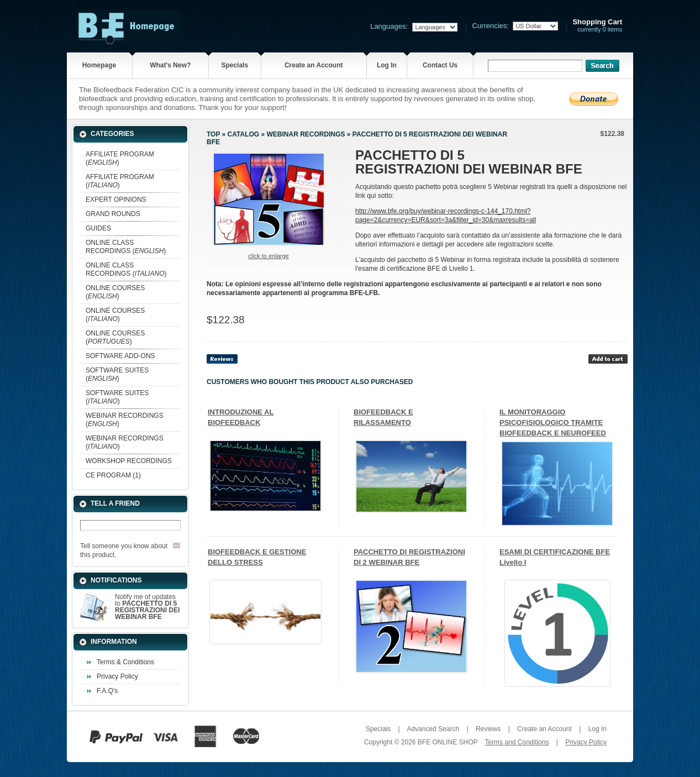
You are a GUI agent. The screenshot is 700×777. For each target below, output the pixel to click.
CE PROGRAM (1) (113, 475)
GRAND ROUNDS (113, 214)
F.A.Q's (107, 691)
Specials (235, 65)
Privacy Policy (117, 676)
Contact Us (440, 65)
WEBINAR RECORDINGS (306, 134)
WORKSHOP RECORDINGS (129, 461)
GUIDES (98, 228)
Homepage (99, 65)
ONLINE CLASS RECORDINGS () (126, 247)
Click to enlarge (268, 256)
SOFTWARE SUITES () (117, 374)
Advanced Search (433, 729)
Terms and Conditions (517, 742)
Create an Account (314, 65)
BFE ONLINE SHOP (448, 742)
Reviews (488, 729)
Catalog (244, 134)
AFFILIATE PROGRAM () (120, 158)
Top (213, 134)
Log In (387, 65)
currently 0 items (597, 26)
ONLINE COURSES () (115, 292)
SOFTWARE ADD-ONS (120, 356)
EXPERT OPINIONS (116, 200)
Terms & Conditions (125, 662)
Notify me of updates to (147, 607)
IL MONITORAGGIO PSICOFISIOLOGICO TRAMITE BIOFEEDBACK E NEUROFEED (553, 422)
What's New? (170, 65)
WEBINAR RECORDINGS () (125, 420)
